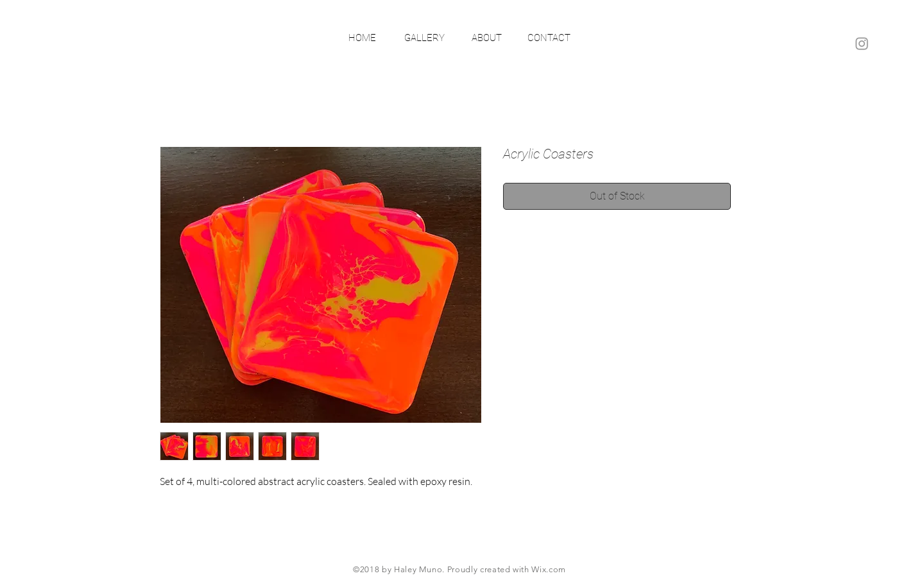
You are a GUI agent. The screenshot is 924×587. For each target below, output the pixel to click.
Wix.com (549, 569)
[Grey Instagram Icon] (862, 44)
